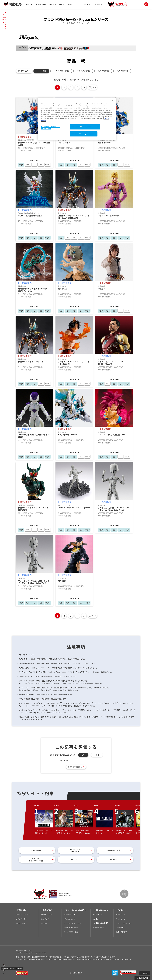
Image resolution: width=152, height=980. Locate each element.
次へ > (93, 87)
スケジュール (85, 4)
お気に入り (72, 4)
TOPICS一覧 (36, 850)
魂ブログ (75, 860)
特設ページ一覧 (114, 850)
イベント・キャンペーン (73, 923)
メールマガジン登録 (71, 932)
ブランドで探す (21, 919)
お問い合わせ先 (98, 928)
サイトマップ (99, 4)
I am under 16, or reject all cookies (85, 127)
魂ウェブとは (121, 915)
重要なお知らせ (70, 915)
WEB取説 (96, 919)
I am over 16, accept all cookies (84, 134)
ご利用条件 (120, 928)
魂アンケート (98, 915)
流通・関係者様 (121, 932)
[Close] (113, 101)
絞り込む (25, 71)
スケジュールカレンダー (75, 850)
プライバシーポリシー (124, 923)
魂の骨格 (114, 860)
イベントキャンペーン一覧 (36, 860)
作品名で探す (20, 923)
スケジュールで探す (23, 915)
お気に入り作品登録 (71, 928)
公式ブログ (45, 919)
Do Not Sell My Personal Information (12, 968)
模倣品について (70, 919)
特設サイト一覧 (47, 915)
